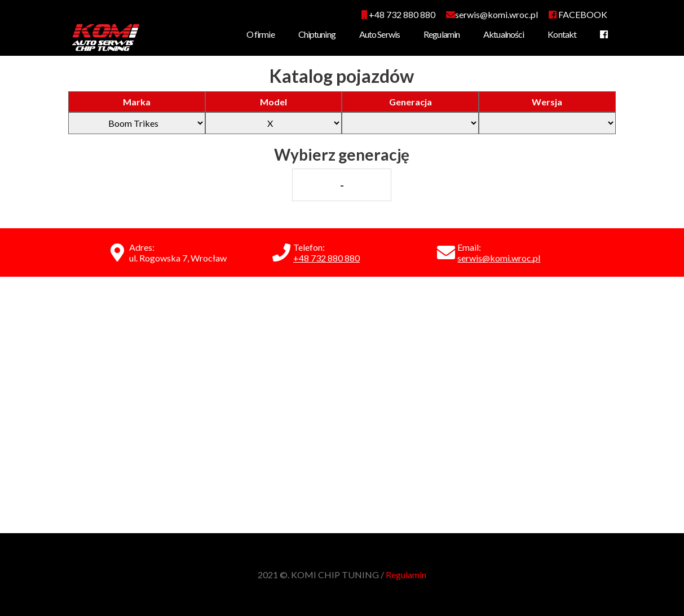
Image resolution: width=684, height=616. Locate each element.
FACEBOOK (578, 14)
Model (273, 102)
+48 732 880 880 (398, 14)
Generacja (411, 102)
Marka (137, 102)
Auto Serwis (379, 34)
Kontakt (562, 34)
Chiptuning (317, 34)
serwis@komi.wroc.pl (499, 258)
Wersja (547, 102)
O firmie (261, 34)
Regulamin (442, 34)
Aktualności (504, 34)
